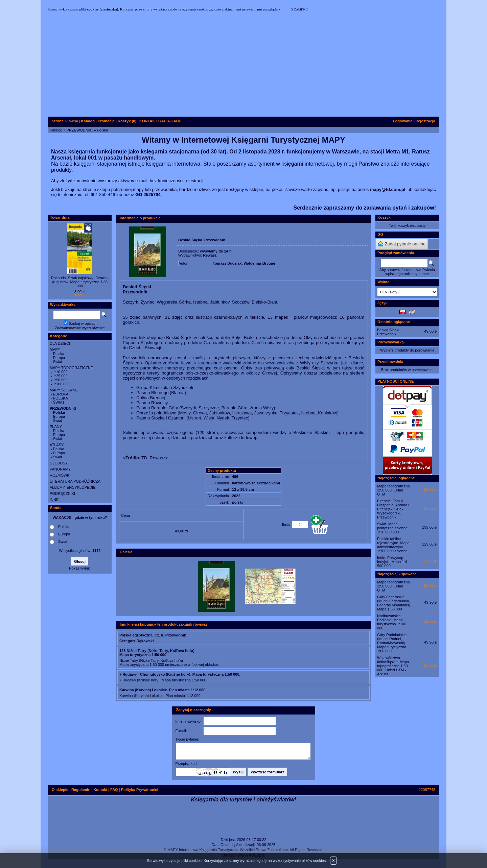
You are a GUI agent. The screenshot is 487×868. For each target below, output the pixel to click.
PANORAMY (60, 469)
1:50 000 (60, 380)
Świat (58, 362)
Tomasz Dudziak (227, 263)
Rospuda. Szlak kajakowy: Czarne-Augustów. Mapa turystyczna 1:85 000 (80, 282)
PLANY (56, 427)
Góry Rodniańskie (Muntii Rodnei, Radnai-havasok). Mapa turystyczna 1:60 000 (392, 643)
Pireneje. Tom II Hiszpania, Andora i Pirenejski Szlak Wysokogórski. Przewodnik (393, 509)
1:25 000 (60, 376)
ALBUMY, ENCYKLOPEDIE (73, 487)
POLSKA (61, 398)
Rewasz (210, 255)
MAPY (55, 349)
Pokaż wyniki (80, 568)
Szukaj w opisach (83, 323)
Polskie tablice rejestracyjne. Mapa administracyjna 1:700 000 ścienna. (393, 545)
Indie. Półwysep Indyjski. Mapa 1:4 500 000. (392, 562)
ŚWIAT (59, 402)
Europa (59, 358)
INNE (54, 500)
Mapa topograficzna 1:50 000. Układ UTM (393, 490)
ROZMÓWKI (60, 475)
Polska (102, 130)
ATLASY (57, 445)
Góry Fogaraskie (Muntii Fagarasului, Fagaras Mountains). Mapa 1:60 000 (394, 603)
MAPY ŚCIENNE (64, 390)
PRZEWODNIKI (80, 130)
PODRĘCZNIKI (62, 493)
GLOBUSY (59, 463)
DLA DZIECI (60, 343)
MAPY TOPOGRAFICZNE (71, 368)
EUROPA (61, 394)
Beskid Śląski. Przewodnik (389, 332)
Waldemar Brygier (260, 263)
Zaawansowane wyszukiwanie (80, 328)
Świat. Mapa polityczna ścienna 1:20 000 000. (392, 528)
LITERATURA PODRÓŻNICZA (75, 481)
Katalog (56, 130)
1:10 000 (60, 372)
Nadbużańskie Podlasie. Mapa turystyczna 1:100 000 (392, 622)
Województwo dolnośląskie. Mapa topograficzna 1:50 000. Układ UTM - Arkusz (393, 666)
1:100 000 (61, 384)
